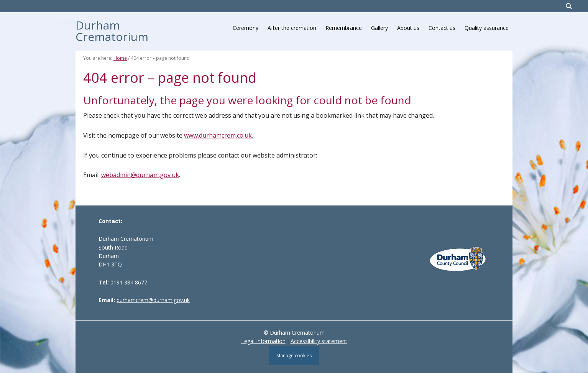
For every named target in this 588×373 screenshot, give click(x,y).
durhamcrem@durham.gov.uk (153, 300)
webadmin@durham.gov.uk (140, 175)
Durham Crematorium (112, 30)
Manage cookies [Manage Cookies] (294, 356)
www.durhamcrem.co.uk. (218, 135)
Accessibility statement (319, 341)
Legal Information (263, 341)
